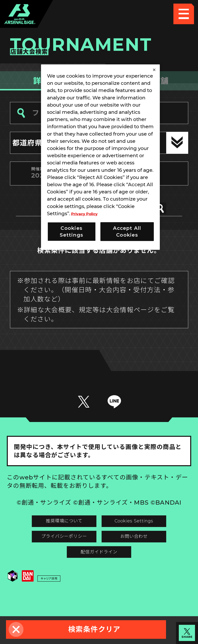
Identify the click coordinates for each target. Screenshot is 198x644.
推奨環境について (53, 529)
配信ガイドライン (99, 570)
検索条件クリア (94, 629)
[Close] (154, 70)
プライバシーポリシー (53, 550)
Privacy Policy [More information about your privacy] (89, 213)
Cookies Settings (145, 529)
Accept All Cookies (127, 231)
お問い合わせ (145, 550)
